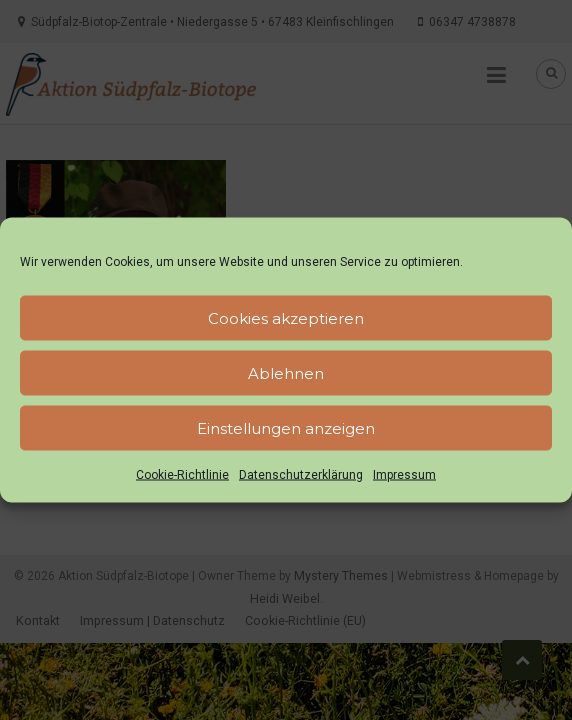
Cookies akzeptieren (286, 317)
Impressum (404, 475)
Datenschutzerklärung (301, 475)
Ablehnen (286, 372)
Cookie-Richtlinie (182, 475)
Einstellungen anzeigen (286, 427)
